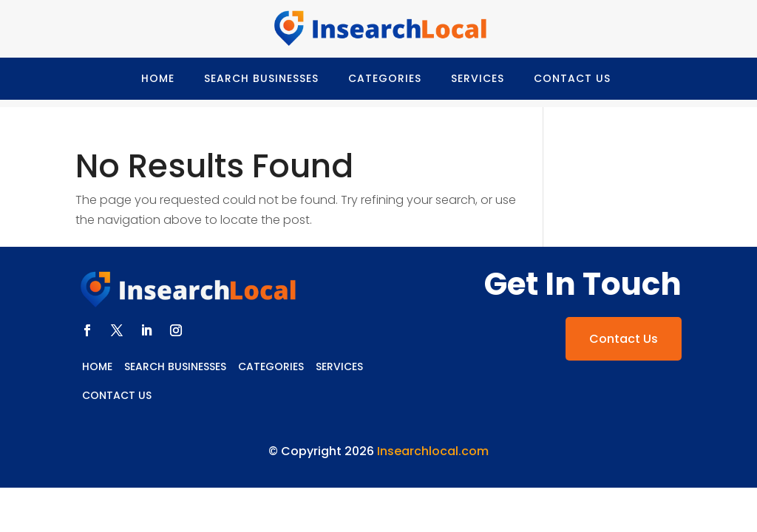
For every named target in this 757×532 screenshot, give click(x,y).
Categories (385, 78)
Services (478, 78)
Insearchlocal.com (433, 451)
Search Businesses (261, 78)
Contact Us (572, 78)
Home (158, 78)
